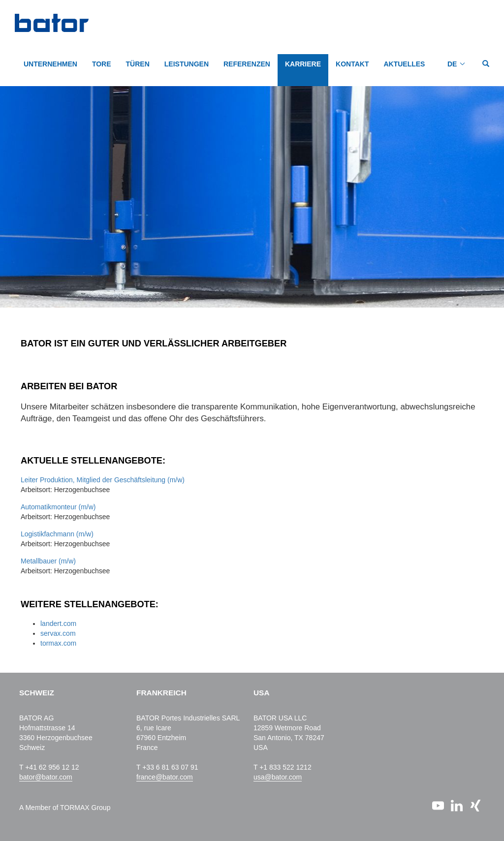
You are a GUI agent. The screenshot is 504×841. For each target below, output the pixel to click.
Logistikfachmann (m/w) (57, 534)
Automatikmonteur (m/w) (58, 507)
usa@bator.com (278, 777)
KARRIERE (303, 64)
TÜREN (138, 64)
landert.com (58, 623)
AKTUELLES (404, 64)
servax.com (58, 633)
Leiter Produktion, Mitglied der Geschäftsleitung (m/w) (103, 480)
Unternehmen (50, 64)
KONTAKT (352, 64)
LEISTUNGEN (187, 64)
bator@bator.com (46, 777)
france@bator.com (165, 777)
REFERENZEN (247, 64)
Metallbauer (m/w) (48, 561)
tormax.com (58, 643)
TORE (102, 64)
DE (452, 64)
